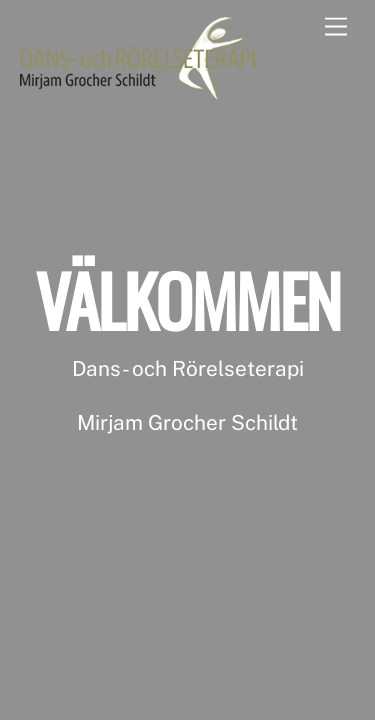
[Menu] (336, 27)
